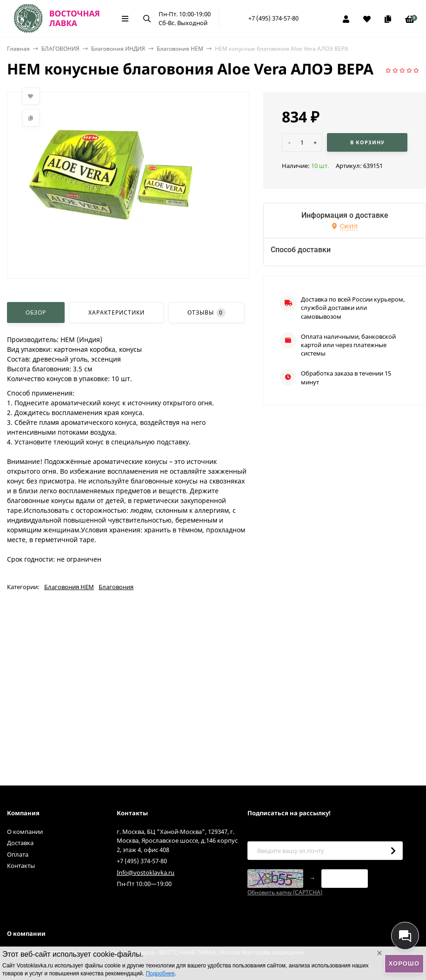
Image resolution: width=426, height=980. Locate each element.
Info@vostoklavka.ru (146, 873)
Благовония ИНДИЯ (118, 49)
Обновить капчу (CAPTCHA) (285, 892)
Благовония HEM (180, 49)
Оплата (18, 854)
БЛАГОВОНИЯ (60, 49)
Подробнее (160, 973)
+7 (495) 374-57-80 (273, 18)
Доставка (20, 843)
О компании (25, 832)
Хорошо (404, 963)
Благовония (116, 587)
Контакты (21, 866)
